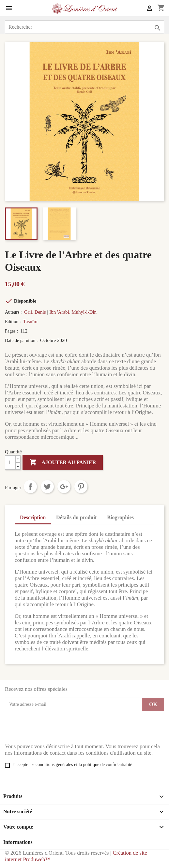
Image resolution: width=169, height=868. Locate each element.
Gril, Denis (35, 312)
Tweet (47, 487)
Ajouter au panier (63, 462)
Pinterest (81, 487)
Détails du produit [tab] (76, 517)
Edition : (13, 322)
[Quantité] (13, 462)
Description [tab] (33, 517)
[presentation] (54, 727)
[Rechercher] (84, 27)
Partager (30, 487)
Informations (18, 842)
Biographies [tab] (120, 517)
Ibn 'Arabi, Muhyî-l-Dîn (73, 312)
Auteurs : (14, 312)
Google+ (64, 487)
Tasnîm (30, 321)
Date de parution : (22, 341)
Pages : (12, 331)
